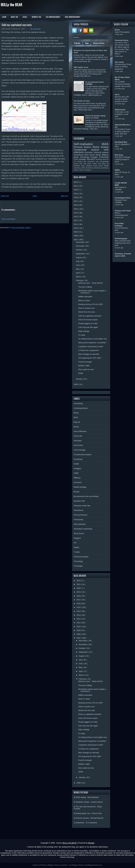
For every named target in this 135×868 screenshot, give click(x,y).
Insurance (91, 159)
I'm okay (82, 335)
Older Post (64, 196)
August (79, 257)
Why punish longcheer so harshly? (92, 343)
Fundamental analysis (89, 150)
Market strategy (101, 147)
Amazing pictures (102, 159)
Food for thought (85, 362)
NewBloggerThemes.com (94, 865)
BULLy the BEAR (11, 5)
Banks (77, 157)
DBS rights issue (81, 67)
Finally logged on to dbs (88, 323)
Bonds (99, 155)
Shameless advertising (94, 168)
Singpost (90, 166)
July (78, 261)
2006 (76, 384)
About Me (14, 17)
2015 (76, 209)
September (81, 254)
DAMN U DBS (84, 366)
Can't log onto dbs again (88, 327)
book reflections (80, 431)
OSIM (81, 373)
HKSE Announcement (73, 17)
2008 (76, 236)
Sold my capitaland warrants (17, 25)
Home (35, 196)
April (78, 273)
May (78, 269)
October (79, 250)
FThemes (44, 865)
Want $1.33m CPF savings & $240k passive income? (122, 99)
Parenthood (79, 155)
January (79, 379)
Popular (77, 43)
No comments (35, 29)
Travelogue (87, 170)
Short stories (90, 155)
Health (106, 166)
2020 (76, 190)
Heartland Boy (121, 142)
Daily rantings (84, 331)
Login (4, 17)
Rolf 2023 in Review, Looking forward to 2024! (123, 160)
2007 (76, 240)
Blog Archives (99, 43)
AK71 (117, 95)
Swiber (76, 170)
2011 (76, 224)
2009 (76, 232)
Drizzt (117, 30)
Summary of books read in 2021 (123, 255)
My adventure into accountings (96, 161)
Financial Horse (122, 40)
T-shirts (81, 170)
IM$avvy (105, 155)
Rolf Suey (119, 155)
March (79, 277)
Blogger (91, 843)
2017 (76, 201)
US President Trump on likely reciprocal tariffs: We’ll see (123, 132)
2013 (76, 217)
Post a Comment (8, 219)
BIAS (105, 144)
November (80, 246)
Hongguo (95, 157)
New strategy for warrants (89, 354)
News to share (84, 301)
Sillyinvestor (120, 110)
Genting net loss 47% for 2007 (90, 304)
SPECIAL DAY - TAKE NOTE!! (90, 283)
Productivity (104, 157)
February (80, 280)
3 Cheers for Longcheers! (89, 350)
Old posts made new (93, 164)
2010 (76, 228)
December (80, 242)
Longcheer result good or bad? (91, 347)
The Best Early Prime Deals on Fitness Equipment (123, 67)
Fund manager (80, 159)
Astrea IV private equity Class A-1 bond (95, 117)
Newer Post (5, 196)
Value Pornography (122, 32)
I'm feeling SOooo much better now (92, 339)
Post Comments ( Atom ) (21, 228)
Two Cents (119, 62)
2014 (76, 213)
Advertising (105, 168)
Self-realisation (88, 144)
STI (76, 161)
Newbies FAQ (80, 166)
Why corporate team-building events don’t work (123, 243)
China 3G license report (88, 320)
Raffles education (85, 297)
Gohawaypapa (121, 238)
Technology (85, 157)
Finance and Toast (123, 211)
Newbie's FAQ (36, 17)
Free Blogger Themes (76, 865)
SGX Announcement (53, 17)
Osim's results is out (86, 308)
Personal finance (83, 147)
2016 (76, 205)
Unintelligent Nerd (123, 198)
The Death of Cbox (82, 101)
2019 (76, 194)
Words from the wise (86, 312)
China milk (79, 164)
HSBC (83, 168)
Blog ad (105, 164)
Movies (81, 161)
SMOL (117, 170)
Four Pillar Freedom (119, 225)
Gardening (77, 168)
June (78, 265)
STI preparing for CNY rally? (90, 358)
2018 (76, 197)
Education (89, 152)
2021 (76, 186)
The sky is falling (85, 287)
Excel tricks (99, 166)
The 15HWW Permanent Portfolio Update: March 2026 (123, 84)
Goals (25, 17)
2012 (76, 220)
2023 (76, 182)
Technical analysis (101, 152)
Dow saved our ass (86, 369)
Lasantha (64, 865)
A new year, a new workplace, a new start (122, 114)
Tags (87, 43)
